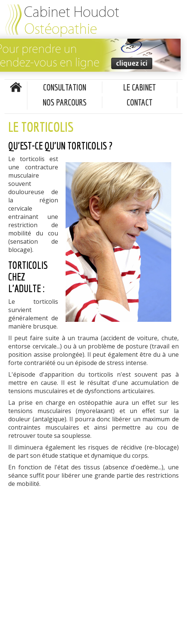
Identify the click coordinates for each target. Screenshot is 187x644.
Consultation (65, 87)
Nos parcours (65, 102)
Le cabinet (140, 87)
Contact (140, 102)
